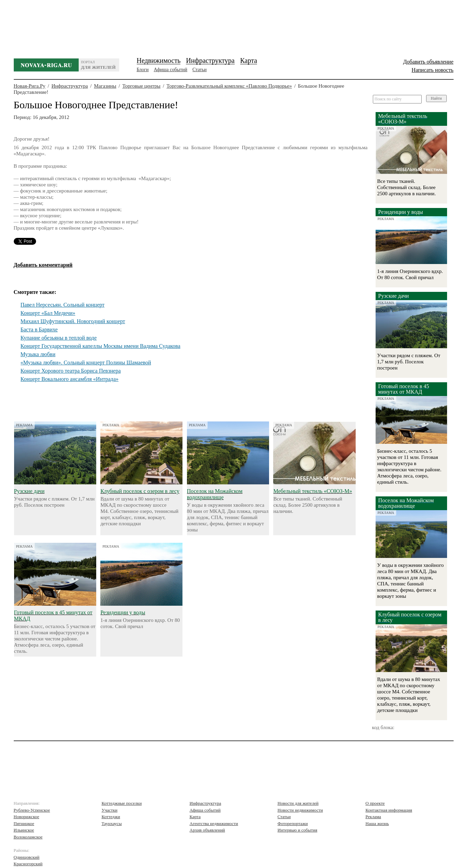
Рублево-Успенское (32, 810)
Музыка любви (38, 354)
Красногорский (28, 864)
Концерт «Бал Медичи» (48, 313)
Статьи (199, 70)
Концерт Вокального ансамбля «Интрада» (70, 379)
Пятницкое (24, 823)
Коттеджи (111, 817)
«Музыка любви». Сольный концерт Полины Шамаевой (86, 362)
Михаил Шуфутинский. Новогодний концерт (73, 321)
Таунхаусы (112, 823)
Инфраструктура (210, 61)
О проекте (375, 803)
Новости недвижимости (300, 810)
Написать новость (433, 70)
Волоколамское (28, 837)
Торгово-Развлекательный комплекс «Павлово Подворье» (229, 86)
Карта (249, 61)
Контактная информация (389, 810)
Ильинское (24, 830)
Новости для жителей (298, 803)
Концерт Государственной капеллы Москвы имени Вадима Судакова (101, 346)
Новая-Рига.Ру (30, 86)
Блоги (143, 70)
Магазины (105, 86)
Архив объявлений (207, 830)
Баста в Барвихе (39, 329)
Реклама (373, 817)
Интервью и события (298, 830)
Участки (110, 810)
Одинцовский (27, 857)
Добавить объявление (428, 62)
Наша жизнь (377, 823)
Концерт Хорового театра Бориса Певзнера (71, 371)
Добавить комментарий (43, 265)
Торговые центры (141, 86)
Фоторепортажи (293, 823)
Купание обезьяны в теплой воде (59, 338)
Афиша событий (171, 70)
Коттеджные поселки (122, 803)
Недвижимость (159, 61)
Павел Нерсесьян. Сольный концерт (63, 305)
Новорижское (27, 817)
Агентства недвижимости (214, 823)
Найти (436, 98)
